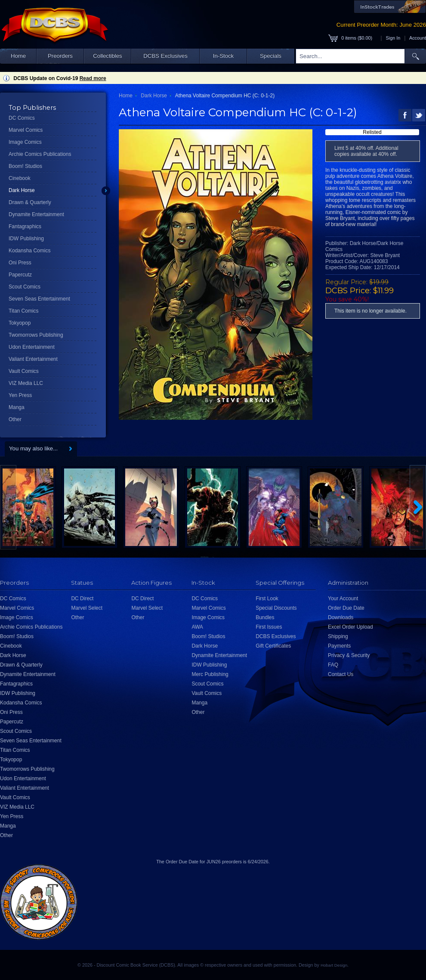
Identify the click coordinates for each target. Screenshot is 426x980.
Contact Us (341, 674)
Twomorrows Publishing (36, 335)
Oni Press (20, 263)
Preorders (60, 56)
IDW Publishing (26, 239)
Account (418, 38)
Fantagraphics (25, 226)
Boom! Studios (25, 166)
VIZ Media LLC (26, 383)
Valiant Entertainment (33, 359)
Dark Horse (22, 190)
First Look (267, 599)
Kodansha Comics (29, 251)
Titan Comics (24, 311)
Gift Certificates (273, 646)
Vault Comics (24, 371)
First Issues (269, 627)
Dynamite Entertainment (36, 214)
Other (15, 419)
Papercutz (20, 275)
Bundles (265, 617)
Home (18, 56)
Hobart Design (334, 965)
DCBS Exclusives (165, 56)
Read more (93, 78)
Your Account (343, 599)
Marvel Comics (26, 130)
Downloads (341, 617)
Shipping (338, 636)
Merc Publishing (210, 674)
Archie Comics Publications (40, 154)
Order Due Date (346, 608)
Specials (271, 56)
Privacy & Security (349, 655)
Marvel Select (87, 608)
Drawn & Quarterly (30, 202)
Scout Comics (25, 287)
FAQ (333, 665)
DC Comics (22, 118)
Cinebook (20, 178)
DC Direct (82, 599)
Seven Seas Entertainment (39, 299)
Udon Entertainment (32, 347)
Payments (339, 646)
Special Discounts (276, 608)
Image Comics (25, 142)
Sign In (393, 38)
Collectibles (107, 56)
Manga (17, 407)
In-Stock (223, 56)
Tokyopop (20, 323)
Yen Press (20, 395)
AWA (197, 627)
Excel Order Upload (350, 627)
